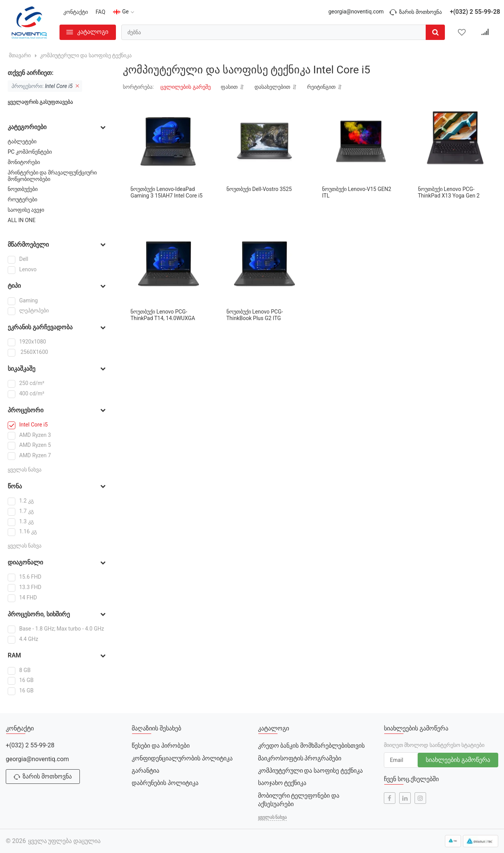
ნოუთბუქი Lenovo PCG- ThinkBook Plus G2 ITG (255, 315)
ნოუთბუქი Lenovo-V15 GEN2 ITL (357, 192)
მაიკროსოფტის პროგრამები (300, 758)
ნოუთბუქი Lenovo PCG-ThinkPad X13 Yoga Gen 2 (449, 192)
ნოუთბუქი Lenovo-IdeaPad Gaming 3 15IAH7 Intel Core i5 (167, 192)
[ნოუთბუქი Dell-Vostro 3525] (265, 141)
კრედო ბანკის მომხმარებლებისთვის (311, 746)
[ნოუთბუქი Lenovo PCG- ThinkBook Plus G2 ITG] (265, 264)
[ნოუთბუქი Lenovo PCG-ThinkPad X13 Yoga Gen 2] (456, 141)
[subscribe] (402, 760)
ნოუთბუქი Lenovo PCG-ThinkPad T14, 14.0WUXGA (163, 315)
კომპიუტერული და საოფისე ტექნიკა (311, 771)
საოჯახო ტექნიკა (282, 783)
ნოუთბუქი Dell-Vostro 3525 (259, 189)
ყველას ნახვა (25, 470)
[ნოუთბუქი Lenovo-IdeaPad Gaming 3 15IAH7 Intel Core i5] (169, 141)
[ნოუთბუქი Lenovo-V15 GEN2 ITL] (360, 141)
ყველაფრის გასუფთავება (40, 102)
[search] (283, 32)
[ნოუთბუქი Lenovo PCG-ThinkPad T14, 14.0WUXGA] (169, 264)
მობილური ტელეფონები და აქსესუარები (299, 800)
